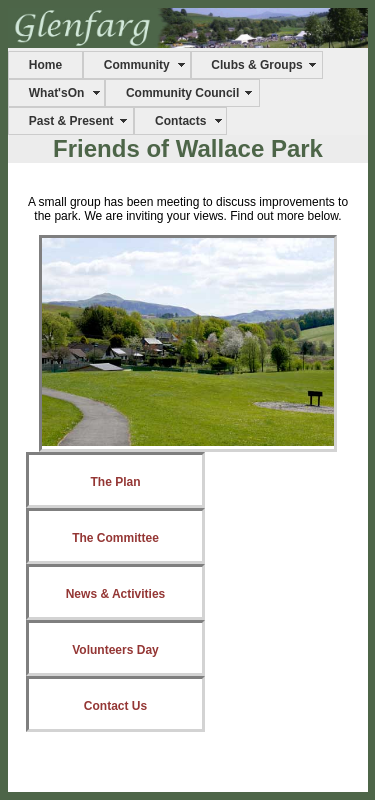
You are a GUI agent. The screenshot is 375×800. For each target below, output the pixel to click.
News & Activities (116, 594)
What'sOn (57, 93)
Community (137, 65)
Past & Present (71, 121)
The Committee (115, 538)
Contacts (180, 121)
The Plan (115, 482)
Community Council (182, 93)
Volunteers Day (115, 650)
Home (45, 65)
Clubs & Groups (256, 65)
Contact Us (115, 706)
